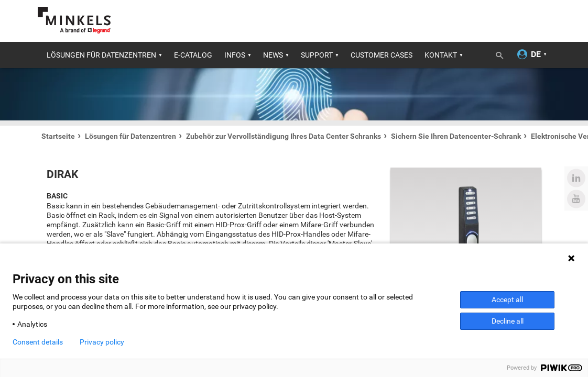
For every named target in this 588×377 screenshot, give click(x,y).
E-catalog (193, 55)
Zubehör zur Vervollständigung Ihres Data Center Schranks (284, 136)
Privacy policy (102, 342)
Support (317, 55)
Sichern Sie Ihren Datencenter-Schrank (456, 136)
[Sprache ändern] (536, 55)
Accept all (507, 300)
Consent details (38, 342)
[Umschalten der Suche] (503, 53)
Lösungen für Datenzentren (101, 55)
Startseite (58, 136)
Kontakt (441, 55)
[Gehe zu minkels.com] (74, 20)
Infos (235, 55)
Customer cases (382, 55)
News (273, 55)
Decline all (508, 321)
